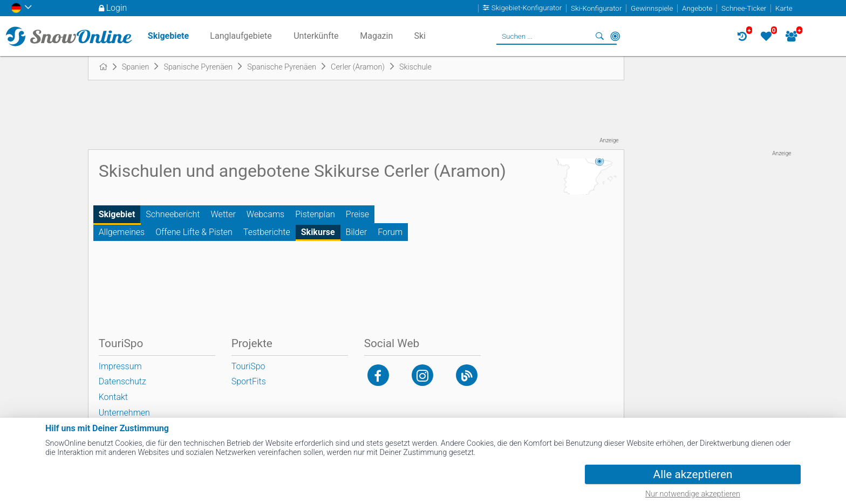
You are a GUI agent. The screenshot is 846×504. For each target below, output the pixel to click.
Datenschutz (122, 381)
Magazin (376, 36)
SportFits (249, 381)
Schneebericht (173, 214)
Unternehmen (124, 413)
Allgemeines (122, 232)
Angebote (697, 8)
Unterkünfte (316, 36)
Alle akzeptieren (693, 474)
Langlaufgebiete (241, 36)
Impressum (120, 366)
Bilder (357, 232)
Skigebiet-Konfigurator (527, 8)
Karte (784, 8)
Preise (357, 214)
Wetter (223, 214)
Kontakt (113, 397)
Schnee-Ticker (744, 8)
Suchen (600, 36)
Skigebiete (168, 36)
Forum (390, 232)
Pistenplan (315, 214)
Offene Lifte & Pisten (194, 232)
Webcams (265, 214)
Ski (420, 36)
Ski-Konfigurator (596, 8)
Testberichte (267, 232)
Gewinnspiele (652, 8)
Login (117, 8)
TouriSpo (248, 366)
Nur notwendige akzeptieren (693, 494)
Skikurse (318, 232)
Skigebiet (117, 214)
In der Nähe (615, 36)
